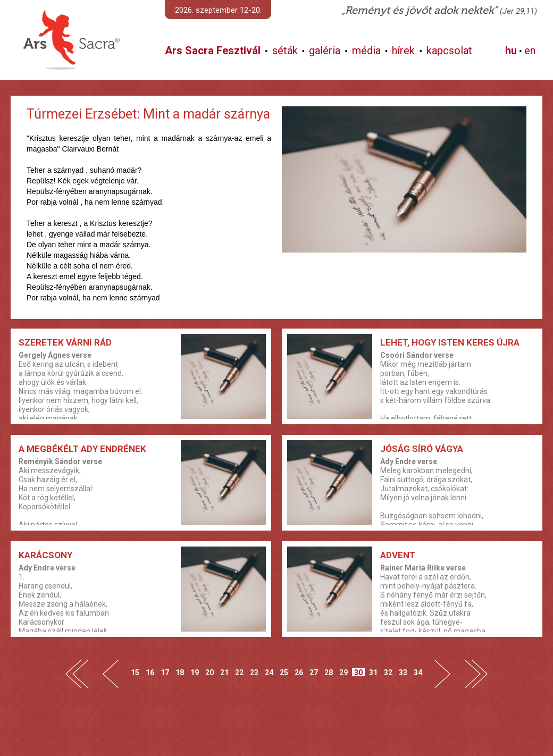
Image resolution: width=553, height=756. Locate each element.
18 (180, 672)
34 (418, 672)
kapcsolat (449, 51)
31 (373, 672)
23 (254, 672)
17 (165, 672)
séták (285, 51)
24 (269, 672)
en (530, 51)
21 (224, 672)
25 (284, 672)
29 (343, 672)
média (366, 51)
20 (210, 672)
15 (135, 672)
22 (239, 672)
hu (511, 51)
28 (329, 672)
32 (388, 672)
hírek (403, 51)
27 (314, 672)
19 (195, 672)
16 (150, 672)
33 (403, 672)
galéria (325, 51)
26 (299, 672)
